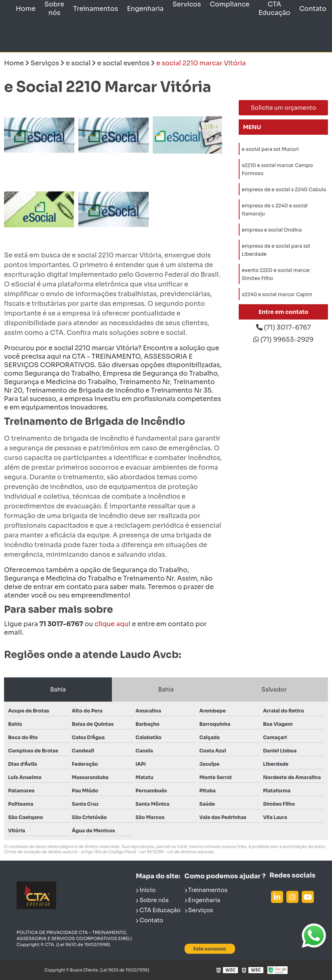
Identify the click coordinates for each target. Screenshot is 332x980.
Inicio (146, 890)
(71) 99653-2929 (284, 340)
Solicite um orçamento (284, 108)
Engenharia (145, 9)
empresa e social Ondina (272, 233)
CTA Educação (274, 8)
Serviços (199, 910)
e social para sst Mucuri (270, 149)
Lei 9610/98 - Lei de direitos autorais (177, 852)
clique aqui (112, 624)
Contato (313, 9)
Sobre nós (54, 8)
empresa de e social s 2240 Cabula (284, 191)
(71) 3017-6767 (284, 328)
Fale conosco (210, 949)
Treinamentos (96, 9)
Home (26, 9)
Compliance (230, 4)
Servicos (187, 4)
